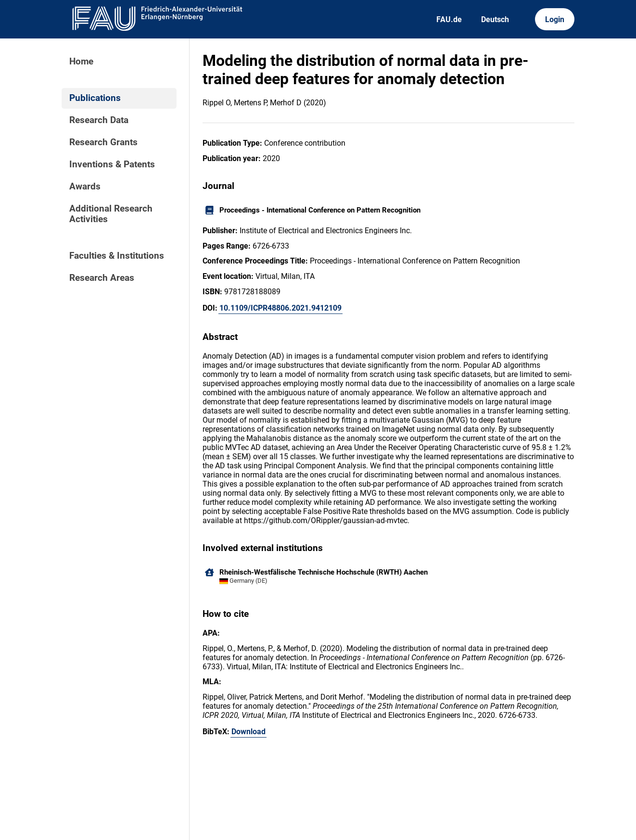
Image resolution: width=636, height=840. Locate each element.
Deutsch (495, 19)
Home (81, 62)
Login (555, 19)
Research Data (99, 120)
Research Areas (102, 278)
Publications (95, 98)
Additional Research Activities (111, 214)
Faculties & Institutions (117, 256)
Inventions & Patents (112, 164)
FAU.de (449, 19)
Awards (85, 187)
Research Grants (103, 142)
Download (248, 732)
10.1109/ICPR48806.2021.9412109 (280, 308)
